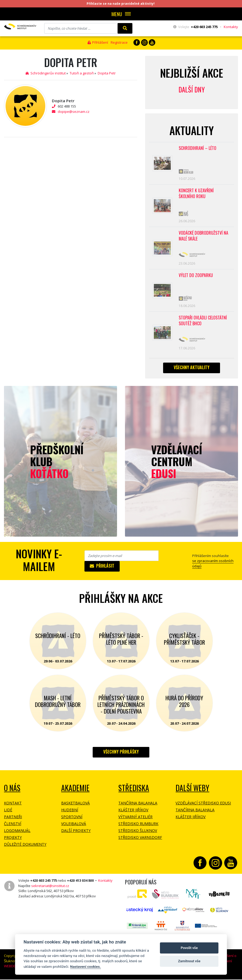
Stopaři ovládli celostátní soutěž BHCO (203, 323)
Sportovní (72, 819)
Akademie (75, 790)
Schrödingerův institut (46, 73)
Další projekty (76, 833)
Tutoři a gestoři (82, 73)
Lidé (8, 812)
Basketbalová (75, 805)
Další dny (192, 89)
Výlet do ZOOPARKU (196, 277)
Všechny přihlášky (121, 754)
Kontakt (13, 805)
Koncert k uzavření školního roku (196, 194)
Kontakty (231, 27)
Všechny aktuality (192, 369)
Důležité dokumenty (25, 847)
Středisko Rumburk (138, 826)
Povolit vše (189, 948)
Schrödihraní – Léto (198, 148)
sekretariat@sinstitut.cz (50, 888)
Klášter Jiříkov (133, 812)
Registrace (119, 42)
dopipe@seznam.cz (74, 112)
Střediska (134, 790)
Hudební (70, 812)
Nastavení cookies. (86, 966)
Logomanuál (17, 833)
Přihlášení (98, 42)
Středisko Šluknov (138, 833)
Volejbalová (74, 826)
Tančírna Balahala (138, 805)
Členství (13, 826)
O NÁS (12, 790)
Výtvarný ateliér (135, 819)
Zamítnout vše (189, 961)
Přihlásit (102, 568)
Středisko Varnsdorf (140, 840)
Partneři (13, 819)
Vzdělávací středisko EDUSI (203, 805)
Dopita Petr (107, 73)
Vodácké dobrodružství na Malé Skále (203, 237)
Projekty (13, 840)
